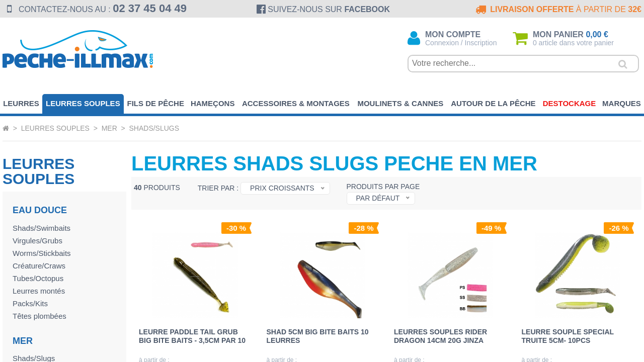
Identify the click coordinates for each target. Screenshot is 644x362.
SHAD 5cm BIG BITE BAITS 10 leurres (318, 336)
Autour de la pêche (493, 103)
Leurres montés (39, 291)
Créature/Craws (39, 266)
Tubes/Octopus (38, 278)
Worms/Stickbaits (42, 253)
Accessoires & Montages (296, 103)
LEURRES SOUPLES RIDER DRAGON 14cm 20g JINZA (440, 336)
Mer (109, 128)
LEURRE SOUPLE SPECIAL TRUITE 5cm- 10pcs (568, 336)
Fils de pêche (156, 103)
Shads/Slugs (154, 128)
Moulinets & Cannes (400, 103)
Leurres (21, 103)
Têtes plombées (39, 316)
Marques (622, 103)
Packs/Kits (30, 303)
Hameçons (213, 103)
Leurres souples (83, 103)
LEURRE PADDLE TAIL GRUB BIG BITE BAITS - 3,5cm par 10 (192, 336)
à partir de (558, 9)
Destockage (570, 103)
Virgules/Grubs (37, 241)
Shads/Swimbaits (42, 228)
